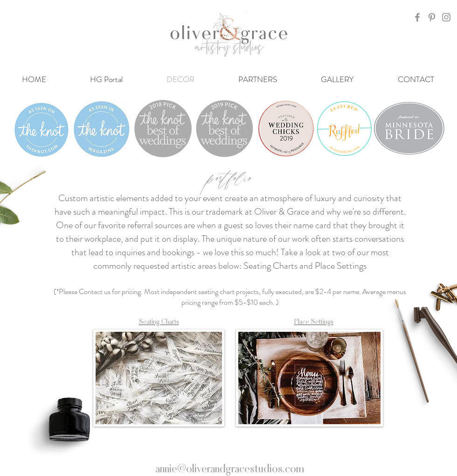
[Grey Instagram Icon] (446, 17)
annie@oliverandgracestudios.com (230, 468)
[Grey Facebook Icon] (417, 17)
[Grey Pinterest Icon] (432, 17)
